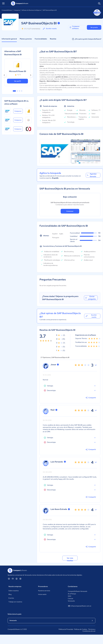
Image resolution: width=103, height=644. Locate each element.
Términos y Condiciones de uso (89, 630)
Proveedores (43, 586)
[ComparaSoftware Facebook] (17, 579)
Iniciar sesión (42, 594)
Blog (10, 594)
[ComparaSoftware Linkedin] (9, 579)
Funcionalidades (41, 39)
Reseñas (53, 39)
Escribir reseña (50, 29)
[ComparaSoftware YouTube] (13, 579)
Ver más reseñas (70, 559)
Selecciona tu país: (15, 614)
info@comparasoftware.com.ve (80, 606)
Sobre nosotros (14, 591)
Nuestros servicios (44, 591)
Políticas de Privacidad (66, 629)
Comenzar (70, 211)
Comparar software (74, 27)
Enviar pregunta (90, 298)
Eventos (11, 598)
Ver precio (94, 27)
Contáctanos (73, 586)
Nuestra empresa (15, 586)
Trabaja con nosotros (15, 602)
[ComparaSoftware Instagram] (20, 579)
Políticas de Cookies (81, 629)
